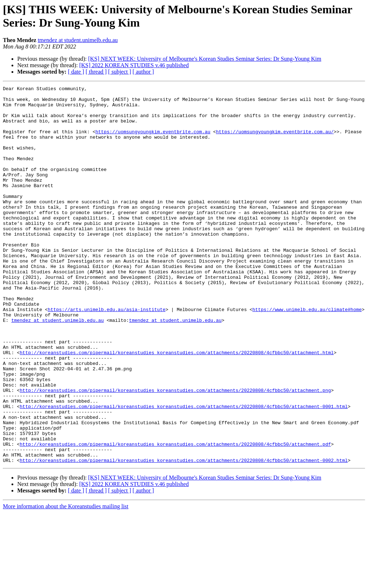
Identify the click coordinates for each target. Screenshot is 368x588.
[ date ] (76, 72)
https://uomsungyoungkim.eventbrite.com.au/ (275, 141)
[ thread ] (96, 72)
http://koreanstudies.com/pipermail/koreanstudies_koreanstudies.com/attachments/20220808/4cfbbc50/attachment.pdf (175, 516)
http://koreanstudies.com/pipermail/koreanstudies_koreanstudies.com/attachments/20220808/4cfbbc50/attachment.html (177, 406)
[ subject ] (120, 72)
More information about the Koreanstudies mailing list (66, 582)
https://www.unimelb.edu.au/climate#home (307, 355)
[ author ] (143, 72)
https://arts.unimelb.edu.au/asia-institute (107, 355)
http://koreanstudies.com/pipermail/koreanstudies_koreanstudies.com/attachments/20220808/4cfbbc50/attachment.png (175, 452)
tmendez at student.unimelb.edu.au (78, 40)
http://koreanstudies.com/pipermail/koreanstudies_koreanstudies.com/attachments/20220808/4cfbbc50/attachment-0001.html (184, 471)
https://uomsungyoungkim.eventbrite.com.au (153, 141)
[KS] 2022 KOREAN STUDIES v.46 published (134, 65)
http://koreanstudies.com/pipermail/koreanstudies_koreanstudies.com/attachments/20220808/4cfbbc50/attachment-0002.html (184, 536)
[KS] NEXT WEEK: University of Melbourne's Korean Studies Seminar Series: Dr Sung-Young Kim (205, 59)
